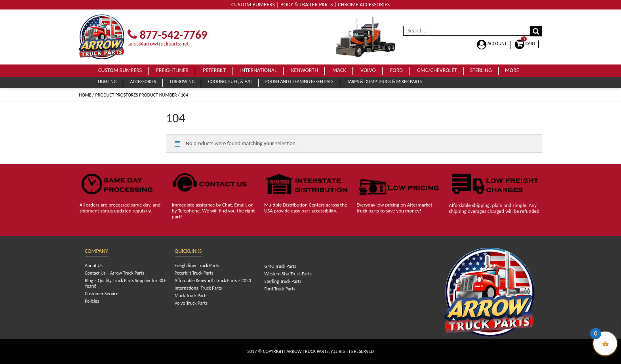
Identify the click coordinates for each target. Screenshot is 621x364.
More (512, 70)
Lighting (107, 82)
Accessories (143, 82)
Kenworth (305, 70)
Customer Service (102, 294)
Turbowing (182, 82)
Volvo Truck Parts (191, 303)
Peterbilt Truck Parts (194, 273)
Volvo (368, 70)
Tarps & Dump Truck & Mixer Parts (384, 82)
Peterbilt (214, 70)
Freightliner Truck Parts (197, 265)
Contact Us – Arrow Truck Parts (114, 273)
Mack (339, 70)
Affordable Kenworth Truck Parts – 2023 (213, 281)
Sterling (481, 70)
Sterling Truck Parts (283, 281)
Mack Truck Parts (191, 296)
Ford (396, 70)
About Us (94, 265)
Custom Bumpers (120, 70)
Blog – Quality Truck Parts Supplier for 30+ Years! (125, 283)
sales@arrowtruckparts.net (158, 44)
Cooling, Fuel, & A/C (230, 82)
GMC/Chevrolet (437, 70)
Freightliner (172, 70)
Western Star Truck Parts (288, 274)
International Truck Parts (198, 288)
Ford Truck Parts (280, 289)
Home (85, 95)
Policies (92, 301)
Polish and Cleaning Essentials (299, 82)
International (258, 70)
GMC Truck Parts (280, 266)
